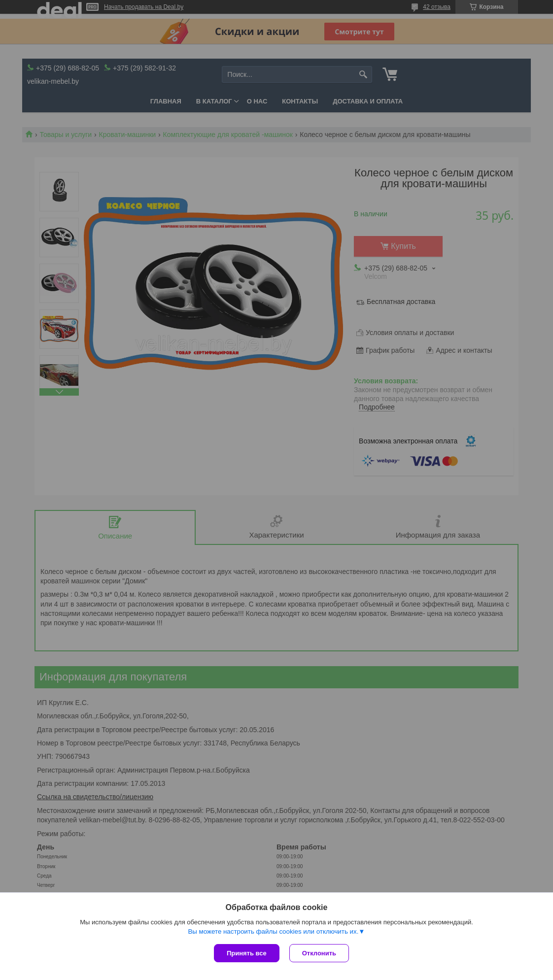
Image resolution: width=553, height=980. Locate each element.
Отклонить (319, 953)
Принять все (247, 953)
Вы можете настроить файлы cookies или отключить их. (273, 931)
